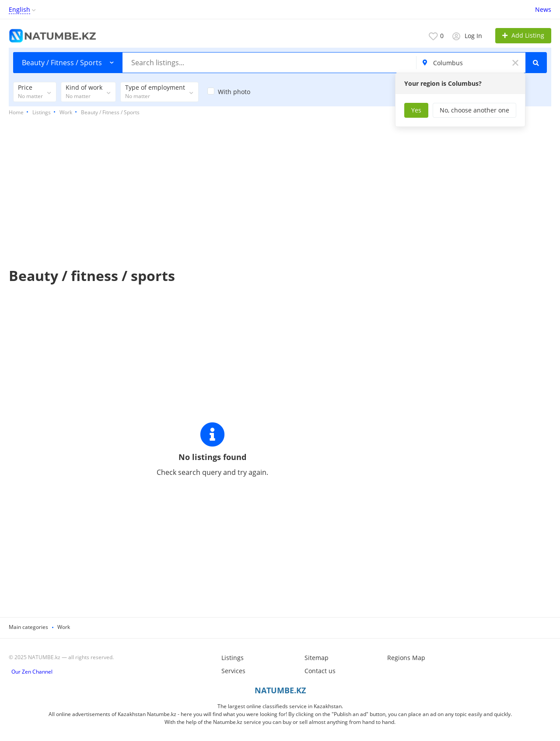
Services (233, 671)
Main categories (28, 627)
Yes (416, 110)
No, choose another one (474, 110)
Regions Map (406, 658)
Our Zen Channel (31, 672)
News (543, 9)
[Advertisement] (280, 193)
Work (64, 627)
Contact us (320, 671)
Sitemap (317, 658)
